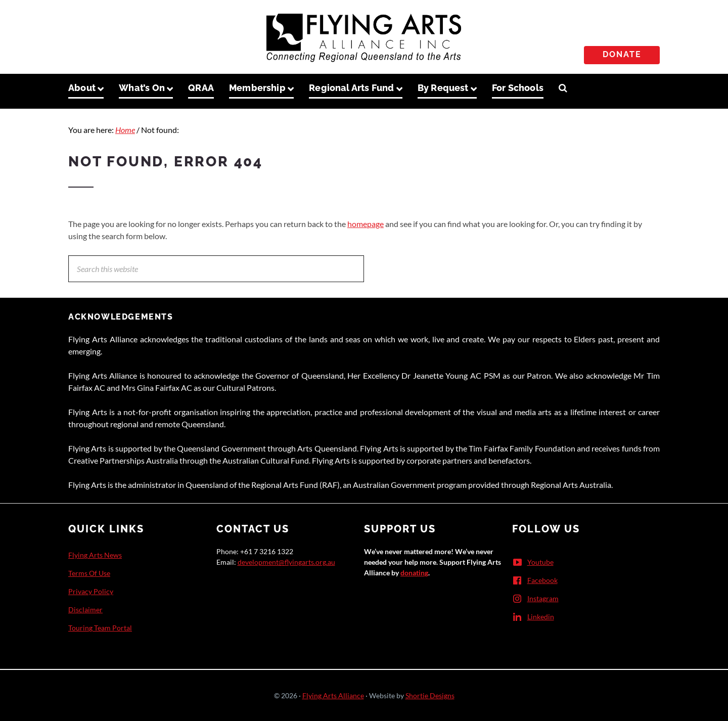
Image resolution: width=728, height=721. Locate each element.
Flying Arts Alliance (333, 695)
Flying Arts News (95, 555)
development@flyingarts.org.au (286, 562)
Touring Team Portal (100, 628)
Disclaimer (85, 610)
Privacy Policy (91, 591)
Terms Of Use (89, 573)
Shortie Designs (430, 695)
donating (414, 573)
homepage (366, 224)
